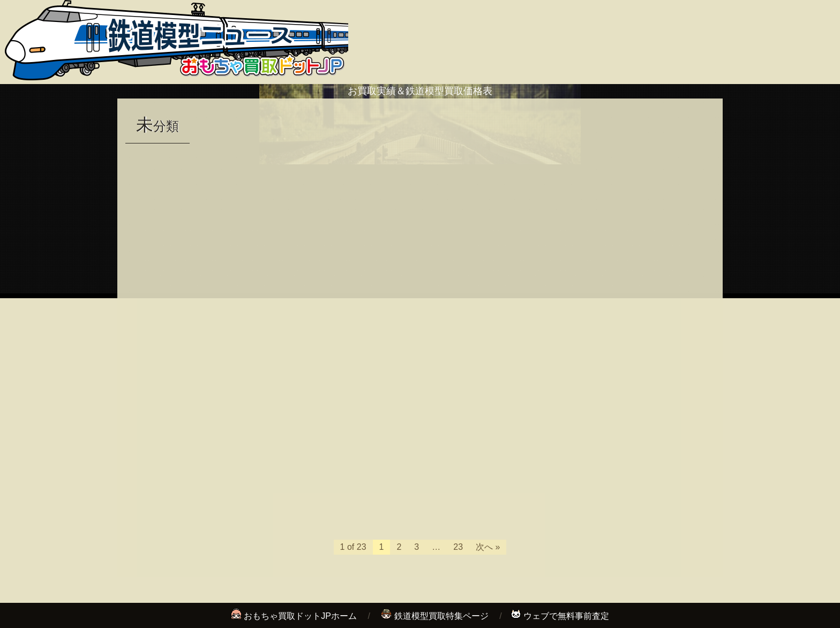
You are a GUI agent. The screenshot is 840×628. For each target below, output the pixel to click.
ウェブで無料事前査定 (566, 616)
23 (458, 547)
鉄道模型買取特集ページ (441, 616)
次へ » (488, 547)
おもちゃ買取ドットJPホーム (300, 616)
